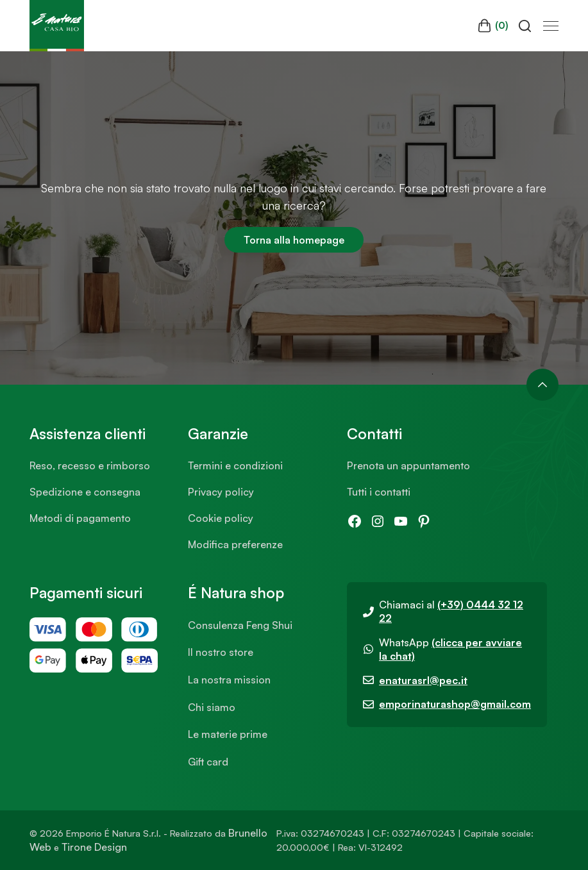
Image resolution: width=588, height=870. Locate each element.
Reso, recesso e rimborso (90, 465)
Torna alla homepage (294, 240)
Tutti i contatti (379, 492)
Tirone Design (94, 847)
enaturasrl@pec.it (423, 680)
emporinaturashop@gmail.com (455, 704)
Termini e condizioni (235, 465)
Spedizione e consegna (85, 492)
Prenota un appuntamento (408, 465)
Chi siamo (212, 707)
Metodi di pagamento (80, 518)
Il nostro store (221, 652)
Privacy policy (221, 492)
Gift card (208, 762)
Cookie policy (221, 518)
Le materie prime (228, 734)
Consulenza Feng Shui (240, 625)
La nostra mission (229, 680)
